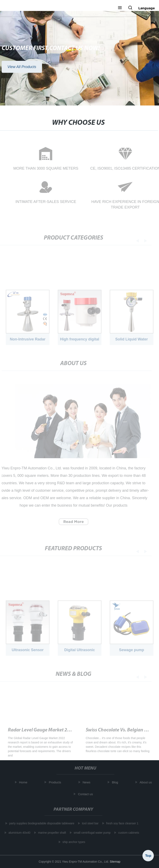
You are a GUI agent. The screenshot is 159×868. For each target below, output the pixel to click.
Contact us (87, 794)
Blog (116, 782)
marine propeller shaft (51, 833)
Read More (73, 522)
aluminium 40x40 (18, 833)
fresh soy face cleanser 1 (121, 823)
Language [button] (147, 8)
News (88, 782)
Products (56, 782)
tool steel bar (89, 823)
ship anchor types (73, 842)
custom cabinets (128, 833)
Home (24, 782)
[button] (120, 8)
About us (147, 782)
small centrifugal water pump (91, 833)
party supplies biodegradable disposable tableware (41, 823)
